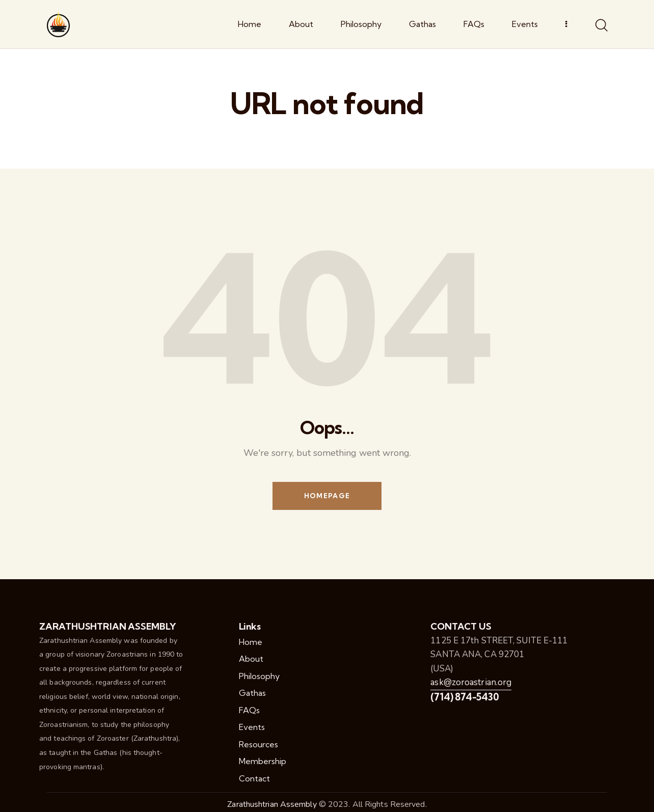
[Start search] (601, 26)
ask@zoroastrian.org (471, 682)
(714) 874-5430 (465, 697)
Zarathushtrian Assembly (272, 804)
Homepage (327, 496)
